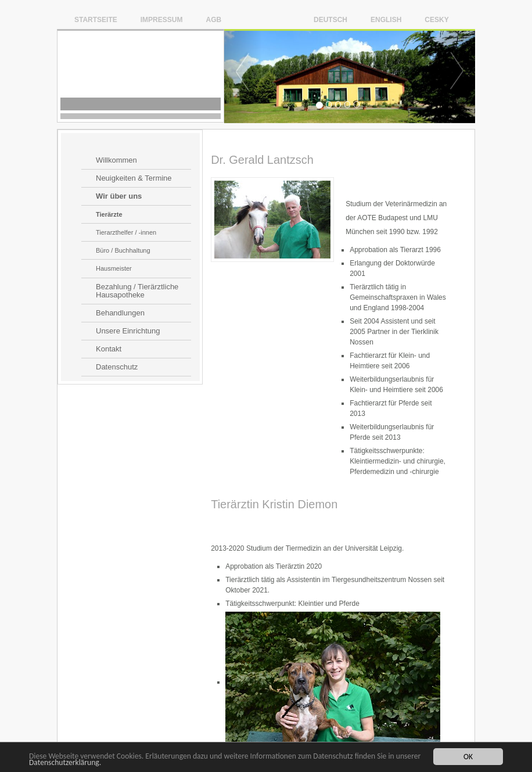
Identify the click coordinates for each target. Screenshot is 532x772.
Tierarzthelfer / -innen (126, 232)
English (386, 19)
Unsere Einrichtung (128, 331)
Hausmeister (114, 268)
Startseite (96, 19)
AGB (213, 19)
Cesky (436, 19)
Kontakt (109, 349)
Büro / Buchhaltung (123, 250)
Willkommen (116, 160)
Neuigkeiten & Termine (134, 178)
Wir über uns (119, 196)
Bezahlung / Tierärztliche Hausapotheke (137, 291)
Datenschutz (117, 367)
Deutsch (330, 19)
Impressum (162, 19)
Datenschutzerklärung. (65, 763)
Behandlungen (120, 313)
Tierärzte (109, 214)
